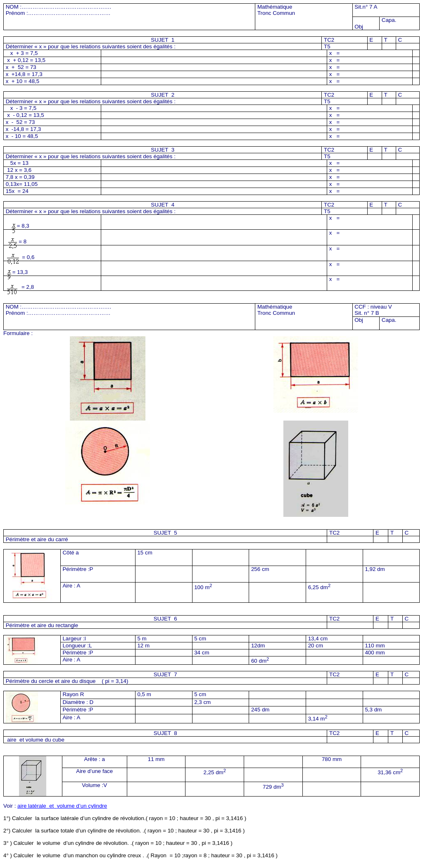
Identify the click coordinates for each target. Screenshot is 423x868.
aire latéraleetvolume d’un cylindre (62, 806)
